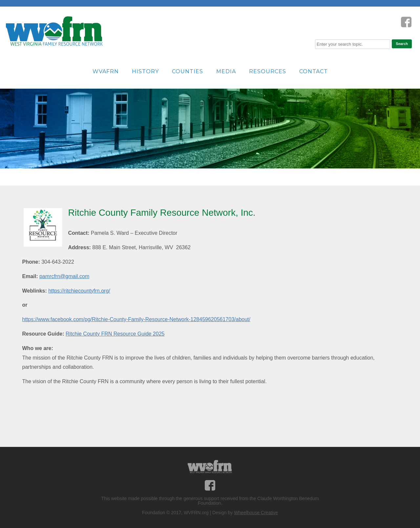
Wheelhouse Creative (256, 513)
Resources (268, 71)
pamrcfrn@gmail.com (64, 276)
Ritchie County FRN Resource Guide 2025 (115, 334)
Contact (314, 71)
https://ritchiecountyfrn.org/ (79, 291)
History (145, 71)
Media (226, 71)
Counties (188, 71)
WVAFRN (106, 71)
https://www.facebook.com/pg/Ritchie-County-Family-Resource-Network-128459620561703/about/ (136, 319)
